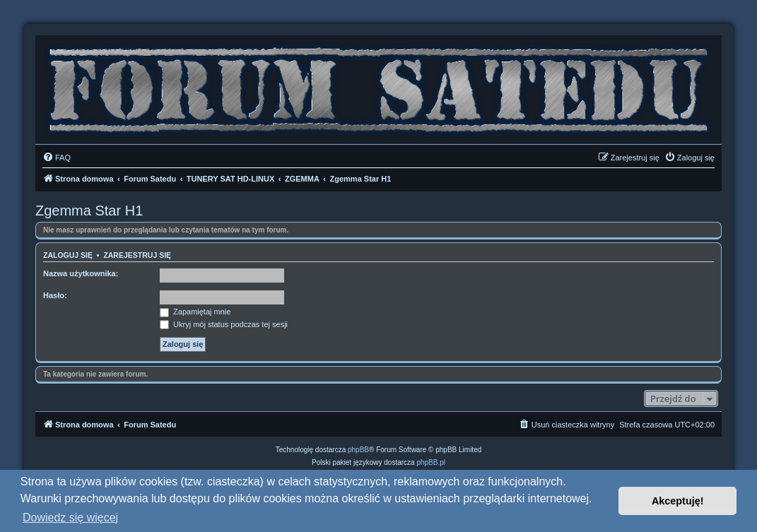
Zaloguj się (68, 255)
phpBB (358, 450)
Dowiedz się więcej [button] (70, 518)
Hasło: (55, 295)
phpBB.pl (431, 462)
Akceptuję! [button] (678, 501)
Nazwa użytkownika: (81, 273)
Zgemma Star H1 (89, 211)
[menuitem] (57, 158)
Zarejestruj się (137, 255)
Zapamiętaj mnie (195, 312)
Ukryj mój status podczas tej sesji (224, 324)
